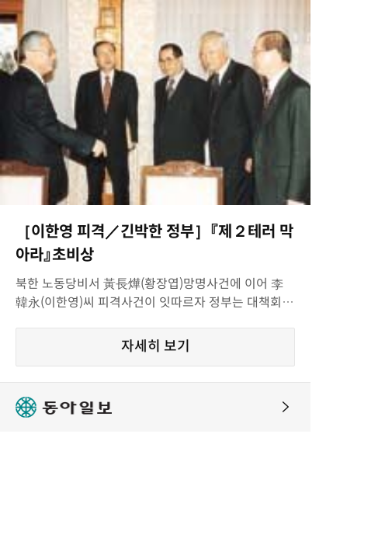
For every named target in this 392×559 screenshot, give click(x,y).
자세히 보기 (156, 346)
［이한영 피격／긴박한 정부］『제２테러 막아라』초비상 (154, 243)
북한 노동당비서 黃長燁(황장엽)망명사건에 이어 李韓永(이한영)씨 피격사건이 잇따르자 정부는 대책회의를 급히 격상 (154, 294)
